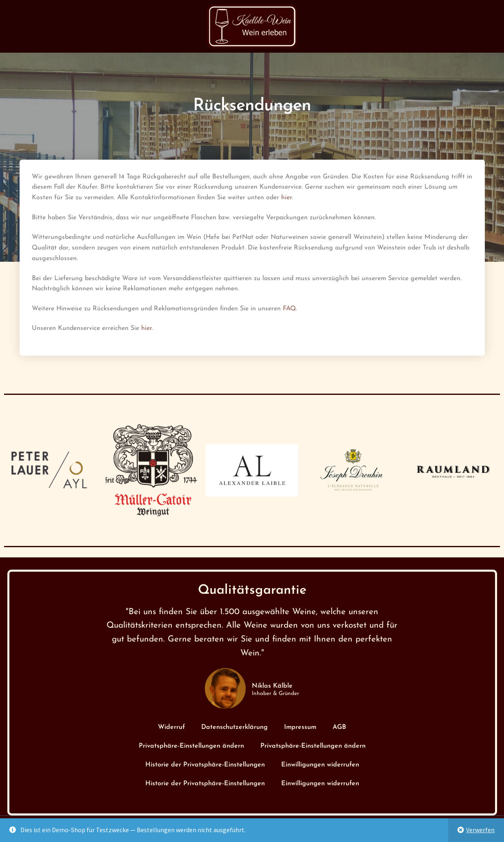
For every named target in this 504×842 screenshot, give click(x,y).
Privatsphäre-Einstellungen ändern (191, 746)
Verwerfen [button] (480, 830)
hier (286, 198)
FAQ (289, 309)
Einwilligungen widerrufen (320, 765)
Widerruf (171, 727)
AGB (339, 727)
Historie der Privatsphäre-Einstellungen (205, 765)
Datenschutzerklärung (234, 727)
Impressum (300, 727)
